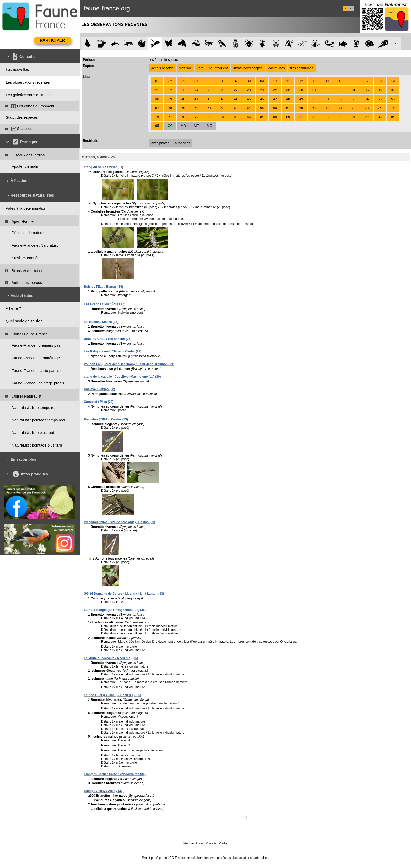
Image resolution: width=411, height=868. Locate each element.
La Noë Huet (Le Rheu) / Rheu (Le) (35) (113, 695)
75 (393, 108)
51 (327, 99)
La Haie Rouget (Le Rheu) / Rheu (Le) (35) (115, 610)
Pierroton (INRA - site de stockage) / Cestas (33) (120, 522)
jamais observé (163, 68)
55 (380, 99)
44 (236, 99)
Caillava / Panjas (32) (99, 389)
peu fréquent (218, 68)
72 (354, 108)
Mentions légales (193, 843)
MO (210, 126)
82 (236, 117)
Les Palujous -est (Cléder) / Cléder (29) (113, 351)
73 (367, 108)
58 (170, 108)
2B (288, 90)
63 (236, 108)
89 (327, 117)
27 (236, 90)
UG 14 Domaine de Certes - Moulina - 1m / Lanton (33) (124, 594)
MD (183, 126)
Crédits (223, 843)
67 (288, 108)
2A (275, 90)
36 (380, 90)
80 (209, 117)
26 (223, 90)
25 (209, 90)
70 (327, 108)
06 (223, 81)
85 (275, 117)
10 (275, 81)
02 (170, 81)
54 (367, 99)
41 (196, 99)
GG (170, 126)
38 (157, 99)
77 (170, 117)
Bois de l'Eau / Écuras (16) (104, 287)
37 (393, 90)
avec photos (160, 143)
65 (262, 108)
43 (223, 99)
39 (170, 99)
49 (301, 99)
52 (340, 99)
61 (209, 108)
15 (340, 81)
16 (354, 81)
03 (183, 81)
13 (314, 81)
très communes (302, 68)
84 (262, 117)
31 (314, 90)
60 (196, 108)
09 (262, 81)
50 (314, 99)
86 (288, 117)
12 (301, 81)
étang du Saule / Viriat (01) (104, 167)
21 (157, 90)
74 (380, 108)
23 (183, 90)
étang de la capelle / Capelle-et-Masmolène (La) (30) (122, 377)
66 (275, 108)
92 (367, 117)
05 (209, 81)
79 (196, 117)
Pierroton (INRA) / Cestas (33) (106, 419)
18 (380, 81)
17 (367, 81)
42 (209, 99)
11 (288, 81)
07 (236, 81)
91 (354, 117)
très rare (186, 68)
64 (249, 108)
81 (223, 117)
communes (277, 68)
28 (249, 90)
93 (380, 117)
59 (183, 108)
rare (200, 68)
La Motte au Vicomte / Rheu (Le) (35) (111, 658)
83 (249, 117)
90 (340, 117)
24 (196, 90)
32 (327, 90)
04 (196, 81)
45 (249, 99)
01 (157, 81)
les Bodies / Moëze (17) (101, 322)
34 (354, 90)
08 (249, 81)
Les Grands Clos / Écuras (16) (106, 304)
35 (367, 90)
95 (157, 126)
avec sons (182, 143)
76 (157, 117)
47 (275, 99)
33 (340, 90)
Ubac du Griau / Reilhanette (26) (108, 339)
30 (301, 90)
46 (262, 99)
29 (262, 90)
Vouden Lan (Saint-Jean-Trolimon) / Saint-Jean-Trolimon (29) (129, 364)
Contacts (211, 843)
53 (354, 99)
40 (183, 99)
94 (393, 117)
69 (314, 108)
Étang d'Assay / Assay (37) (104, 791)
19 (393, 81)
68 (301, 108)
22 (170, 90)
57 (157, 108)
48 (288, 99)
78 (183, 117)
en (351, 8)
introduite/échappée (248, 68)
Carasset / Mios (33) (99, 402)
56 (393, 99)
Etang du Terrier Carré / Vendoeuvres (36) (115, 774)
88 (314, 117)
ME (196, 126)
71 (340, 108)
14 (327, 81)
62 (223, 108)
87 (301, 117)
